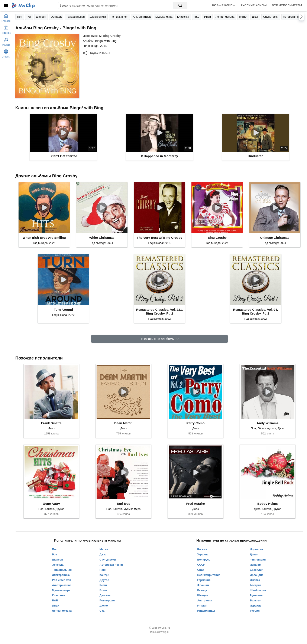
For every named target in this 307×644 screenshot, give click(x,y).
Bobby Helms (268, 504)
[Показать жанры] (6, 41)
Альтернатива (142, 17)
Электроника (98, 17)
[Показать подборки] (6, 29)
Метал (243, 17)
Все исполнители (287, 5)
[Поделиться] (96, 53)
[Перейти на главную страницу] (6, 17)
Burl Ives (123, 504)
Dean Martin (123, 423)
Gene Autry (51, 504)
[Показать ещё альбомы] (159, 339)
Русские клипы (253, 5)
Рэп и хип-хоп (119, 17)
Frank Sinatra (51, 423)
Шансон (41, 17)
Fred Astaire (196, 504)
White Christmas (102, 238)
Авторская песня (294, 17)
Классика (183, 17)
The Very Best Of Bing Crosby (159, 238)
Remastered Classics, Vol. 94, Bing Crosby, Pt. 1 (256, 311)
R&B (197, 17)
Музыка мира (164, 17)
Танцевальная (75, 17)
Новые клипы (224, 5)
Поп (20, 17)
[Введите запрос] (116, 6)
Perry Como (195, 423)
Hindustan (256, 156)
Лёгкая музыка (225, 17)
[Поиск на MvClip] (181, 6)
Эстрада (56, 17)
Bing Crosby (112, 36)
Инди (208, 17)
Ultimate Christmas (275, 238)
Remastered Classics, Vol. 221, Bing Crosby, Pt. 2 (159, 311)
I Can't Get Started (63, 156)
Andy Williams (268, 423)
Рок (29, 17)
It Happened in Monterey (159, 156)
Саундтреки (271, 17)
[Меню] (6, 6)
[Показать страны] (6, 53)
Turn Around (63, 310)
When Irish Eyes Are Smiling (44, 238)
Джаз (255, 17)
